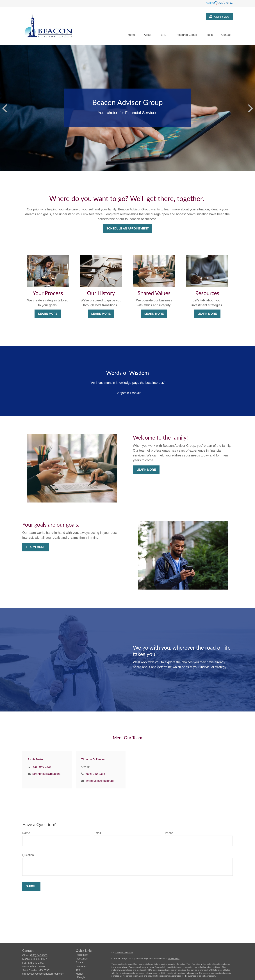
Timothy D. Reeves (93, 759)
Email (97, 833)
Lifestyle (80, 977)
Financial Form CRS (124, 953)
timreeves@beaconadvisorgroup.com (101, 781)
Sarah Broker (36, 759)
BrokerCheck (174, 958)
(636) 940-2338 (41, 767)
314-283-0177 (39, 959)
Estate (79, 962)
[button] (132, 35)
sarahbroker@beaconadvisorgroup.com (48, 774)
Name (26, 833)
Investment (82, 959)
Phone (169, 833)
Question (28, 855)
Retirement (82, 955)
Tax (78, 970)
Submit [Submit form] (31, 886)
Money (80, 974)
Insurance (81, 966)
